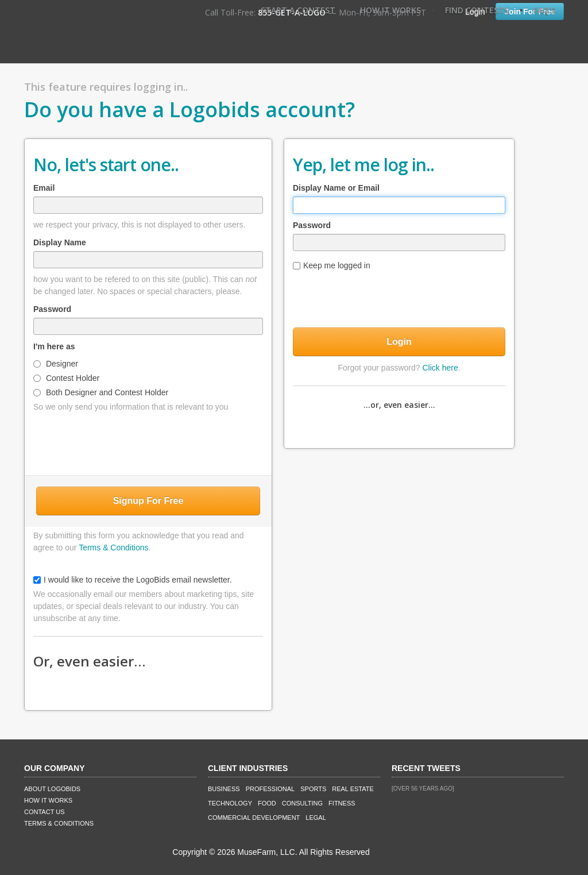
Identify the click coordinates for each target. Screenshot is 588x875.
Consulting (302, 803)
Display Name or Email (336, 188)
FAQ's (544, 10)
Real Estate (353, 789)
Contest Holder (66, 378)
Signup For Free (148, 501)
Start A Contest (298, 10)
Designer (56, 364)
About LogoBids (52, 789)
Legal (316, 818)
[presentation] (148, 441)
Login (399, 342)
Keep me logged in (332, 265)
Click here (440, 368)
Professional (270, 789)
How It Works (390, 10)
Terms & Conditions (113, 548)
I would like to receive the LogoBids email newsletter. (133, 580)
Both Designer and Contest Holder (101, 392)
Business (224, 789)
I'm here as (54, 346)
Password (52, 309)
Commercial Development (254, 818)
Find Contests (477, 10)
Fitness (342, 803)
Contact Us (45, 812)
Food (267, 803)
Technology (230, 803)
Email (44, 188)
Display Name (60, 242)
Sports (313, 789)
